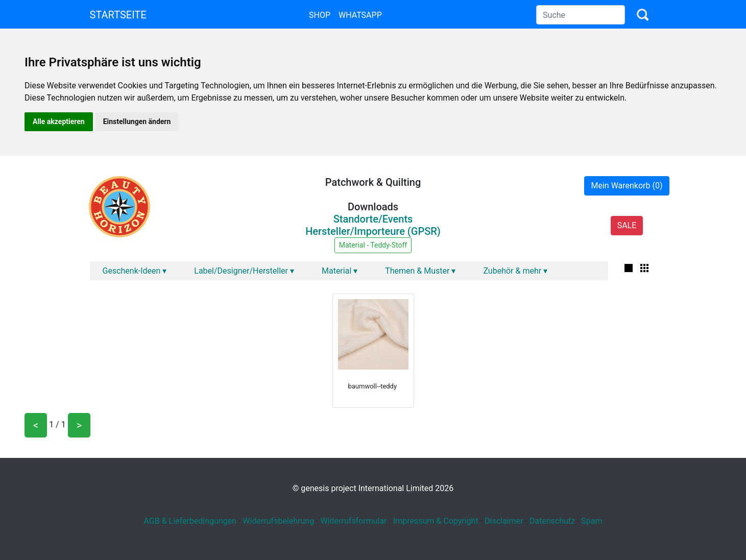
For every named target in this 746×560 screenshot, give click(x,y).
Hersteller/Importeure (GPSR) (373, 231)
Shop (320, 15)
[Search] (581, 15)
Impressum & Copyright (436, 521)
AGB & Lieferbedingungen (190, 521)
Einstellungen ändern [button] (137, 121)
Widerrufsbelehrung (278, 521)
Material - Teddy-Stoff (373, 245)
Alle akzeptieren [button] (59, 121)
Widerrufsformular (353, 521)
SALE (627, 225)
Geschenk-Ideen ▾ (135, 271)
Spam (592, 521)
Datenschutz (552, 521)
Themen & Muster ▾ (420, 271)
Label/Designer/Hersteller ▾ (244, 271)
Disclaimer (504, 521)
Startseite (118, 15)
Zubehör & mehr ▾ (515, 271)
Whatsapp (360, 15)
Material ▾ (340, 271)
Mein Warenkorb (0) (627, 186)
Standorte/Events (373, 219)
